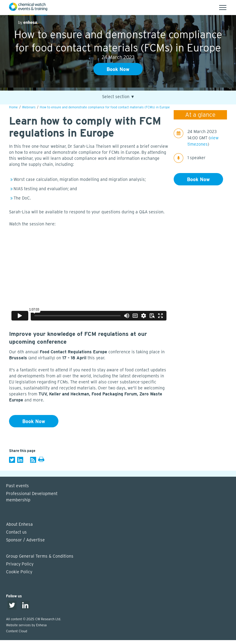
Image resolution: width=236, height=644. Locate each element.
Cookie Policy (19, 572)
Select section (118, 97)
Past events (17, 486)
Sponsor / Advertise (25, 540)
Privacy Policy (20, 564)
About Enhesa (19, 524)
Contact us (16, 532)
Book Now (118, 69)
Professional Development (121, 497)
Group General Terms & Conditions (40, 556)
